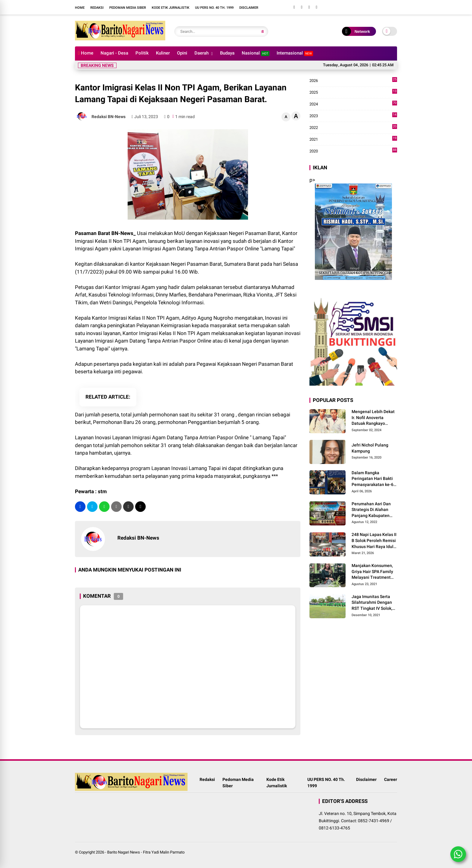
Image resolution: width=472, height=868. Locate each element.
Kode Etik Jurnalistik (171, 8)
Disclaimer (249, 8)
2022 (353, 128)
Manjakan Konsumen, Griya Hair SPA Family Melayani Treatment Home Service (372, 572)
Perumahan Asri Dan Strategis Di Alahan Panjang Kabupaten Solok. (371, 510)
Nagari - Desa (114, 53)
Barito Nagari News (124, 852)
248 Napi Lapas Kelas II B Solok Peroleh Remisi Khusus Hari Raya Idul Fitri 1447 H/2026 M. (374, 541)
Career (391, 779)
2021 (353, 139)
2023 (353, 116)
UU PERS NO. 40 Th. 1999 (214, 8)
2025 (353, 92)
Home (80, 8)
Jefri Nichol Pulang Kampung (370, 448)
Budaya (227, 53)
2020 (353, 151)
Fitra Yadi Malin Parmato (164, 852)
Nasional (256, 53)
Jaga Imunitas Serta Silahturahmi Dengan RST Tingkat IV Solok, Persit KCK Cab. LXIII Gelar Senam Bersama (373, 603)
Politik (142, 53)
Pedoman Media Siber (128, 8)
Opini (182, 53)
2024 (353, 104)
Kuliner (163, 53)
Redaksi (97, 8)
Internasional (295, 53)
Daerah (202, 53)
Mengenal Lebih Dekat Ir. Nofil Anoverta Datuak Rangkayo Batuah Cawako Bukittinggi (373, 418)
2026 (353, 81)
